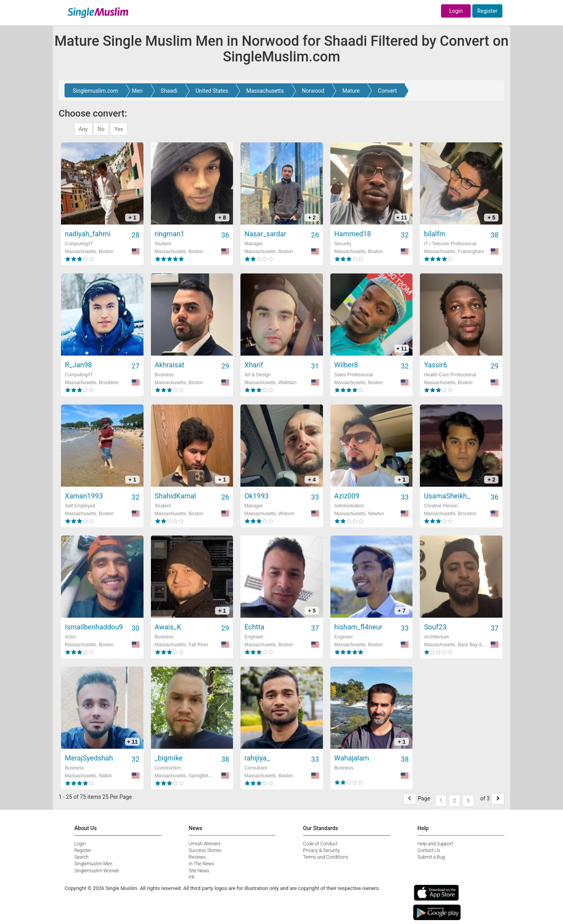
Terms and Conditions (326, 857)
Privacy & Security (321, 850)
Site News (199, 871)
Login (456, 11)
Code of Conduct (320, 844)
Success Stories (205, 850)
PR (192, 877)
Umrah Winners (205, 844)
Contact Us (429, 850)
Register (487, 11)
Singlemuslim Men (93, 864)
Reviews (197, 857)
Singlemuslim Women (97, 871)
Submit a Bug (431, 857)
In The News (202, 864)
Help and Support (436, 844)
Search (81, 857)
